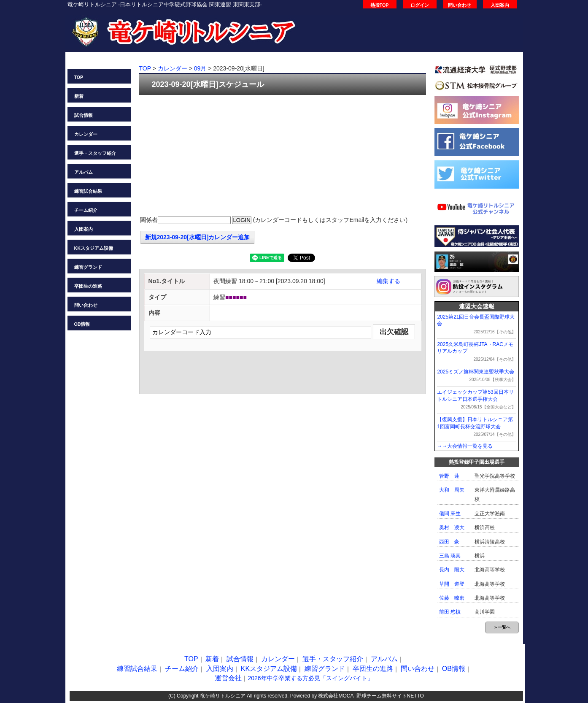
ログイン (420, 5)
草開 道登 (452, 584)
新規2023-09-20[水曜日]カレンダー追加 (198, 237)
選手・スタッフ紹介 (95, 153)
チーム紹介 (86, 210)
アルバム (84, 172)
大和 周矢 (452, 490)
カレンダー (86, 134)
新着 (79, 96)
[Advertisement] (283, 156)
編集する (388, 281)
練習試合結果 (88, 191)
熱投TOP (380, 5)
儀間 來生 (450, 514)
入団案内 (500, 5)
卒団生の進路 (88, 286)
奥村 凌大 (452, 527)
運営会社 (228, 678)
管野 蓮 (449, 476)
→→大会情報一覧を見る (465, 446)
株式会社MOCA (336, 696)
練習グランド (88, 267)
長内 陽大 (452, 570)
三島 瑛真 (450, 556)
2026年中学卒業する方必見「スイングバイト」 (310, 678)
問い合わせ (460, 5)
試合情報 (84, 115)
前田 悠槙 (450, 612)
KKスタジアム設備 (94, 248)
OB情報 (82, 324)
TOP (79, 77)
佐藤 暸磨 (452, 598)
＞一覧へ (502, 627)
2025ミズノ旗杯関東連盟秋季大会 (476, 372)
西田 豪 (449, 542)
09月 (200, 68)
